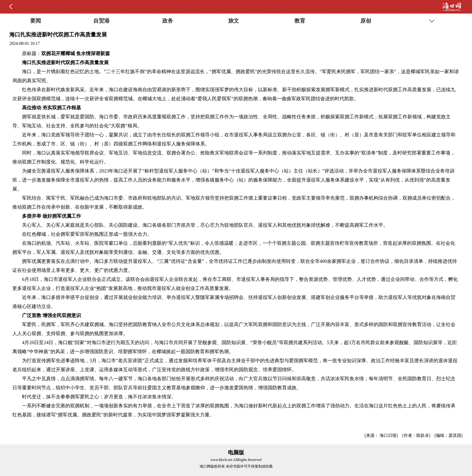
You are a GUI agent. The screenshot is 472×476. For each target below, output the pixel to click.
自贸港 (101, 21)
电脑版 (236, 453)
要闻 (36, 21)
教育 (300, 21)
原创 (366, 21)
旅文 (234, 21)
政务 (168, 21)
